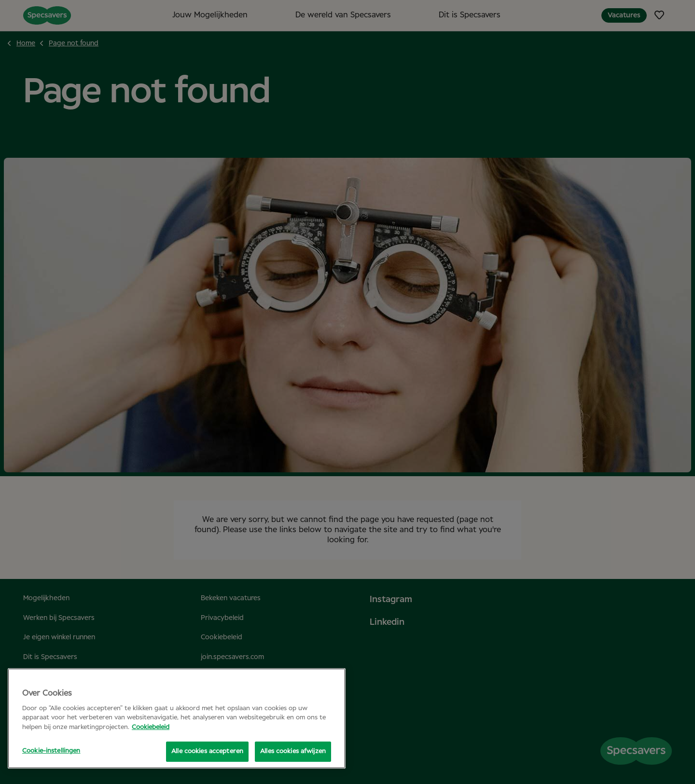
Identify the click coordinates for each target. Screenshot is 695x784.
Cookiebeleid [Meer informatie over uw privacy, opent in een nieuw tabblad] (151, 727)
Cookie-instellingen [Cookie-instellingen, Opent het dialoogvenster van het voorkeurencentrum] (51, 751)
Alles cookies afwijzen (293, 751)
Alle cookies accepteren (207, 751)
